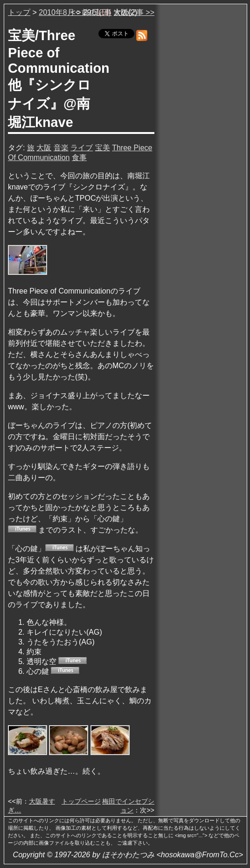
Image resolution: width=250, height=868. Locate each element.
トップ (19, 12)
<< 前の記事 (91, 12)
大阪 (44, 148)
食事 (79, 157)
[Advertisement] (201, 149)
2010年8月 (57, 12)
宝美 (103, 148)
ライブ (82, 148)
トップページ (81, 801)
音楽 (61, 148)
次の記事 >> (134, 12)
